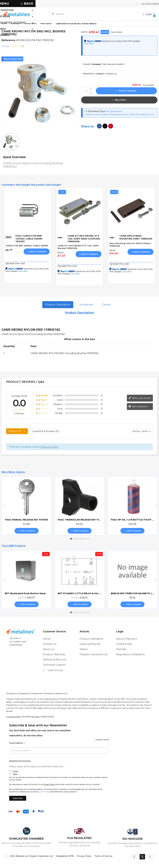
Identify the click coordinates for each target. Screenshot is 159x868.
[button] (154, 14)
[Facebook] (135, 857)
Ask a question (138, 406)
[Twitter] (142, 857)
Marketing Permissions (20, 761)
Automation (16, 24)
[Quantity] (87, 91)
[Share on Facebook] (99, 126)
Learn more (45, 792)
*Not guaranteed (114, 111)
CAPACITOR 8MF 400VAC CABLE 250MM (27, 246)
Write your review (140, 398)
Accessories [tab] (86, 305)
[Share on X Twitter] (105, 126)
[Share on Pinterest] (111, 126)
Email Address (17, 743)
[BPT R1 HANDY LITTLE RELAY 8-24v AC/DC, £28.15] (79, 580)
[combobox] (84, 14)
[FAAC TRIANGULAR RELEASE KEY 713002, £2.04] (79, 506)
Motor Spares (46, 24)
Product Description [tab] (58, 305)
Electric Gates (31, 24)
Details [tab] (107, 305)
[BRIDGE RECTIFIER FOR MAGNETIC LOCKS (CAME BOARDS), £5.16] (133, 580)
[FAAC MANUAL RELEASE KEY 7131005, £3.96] (26, 506)
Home (4, 24)
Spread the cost (15, 263)
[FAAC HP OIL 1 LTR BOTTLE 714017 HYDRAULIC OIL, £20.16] (133, 506)
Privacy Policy (49, 784)
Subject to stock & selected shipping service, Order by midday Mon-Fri (119, 114)
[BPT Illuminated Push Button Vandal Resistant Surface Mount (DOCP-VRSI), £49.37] (26, 580)
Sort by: (136, 431)
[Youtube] (150, 857)
